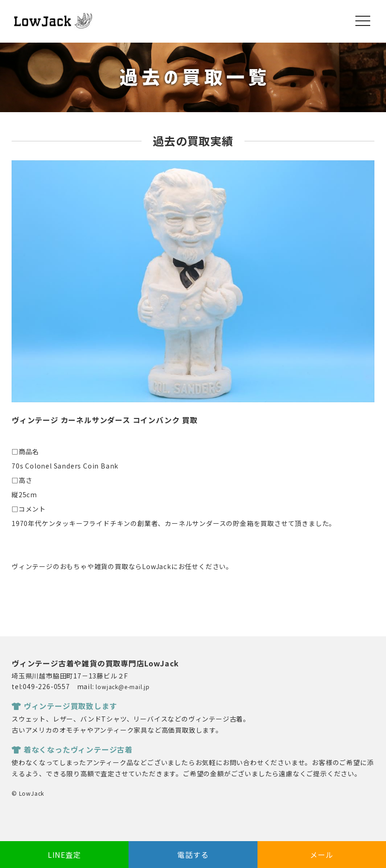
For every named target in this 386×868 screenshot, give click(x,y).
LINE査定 (64, 855)
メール (322, 855)
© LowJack (28, 793)
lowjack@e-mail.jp (123, 687)
